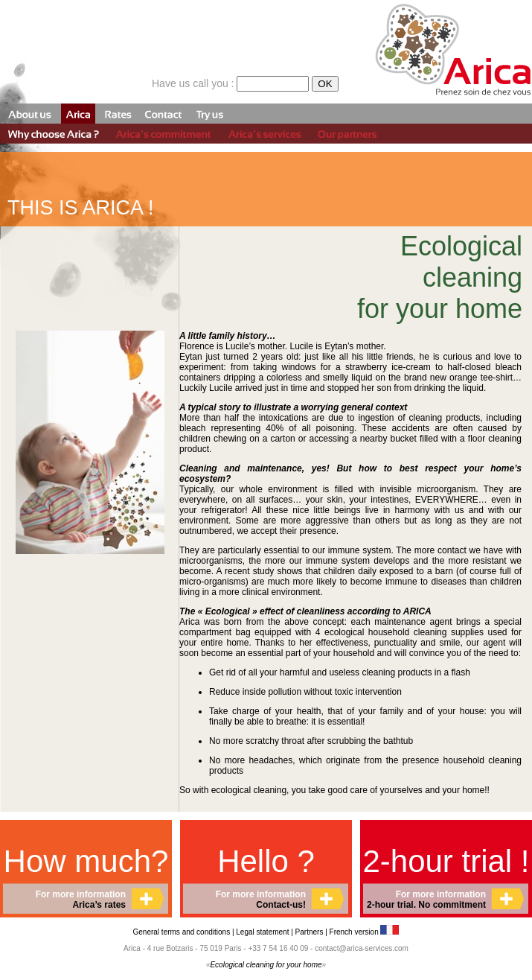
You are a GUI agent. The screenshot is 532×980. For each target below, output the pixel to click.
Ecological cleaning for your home (266, 965)
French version (365, 932)
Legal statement (263, 932)
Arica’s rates (99, 905)
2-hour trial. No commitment (426, 905)
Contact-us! (281, 905)
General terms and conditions (182, 932)
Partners (310, 932)
